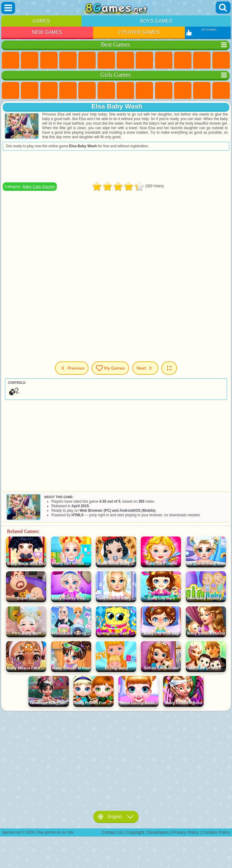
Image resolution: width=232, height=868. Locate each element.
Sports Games (164, 60)
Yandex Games (125, 60)
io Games (202, 60)
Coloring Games (144, 91)
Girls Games (30, 60)
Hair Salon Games (221, 91)
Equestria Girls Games (30, 91)
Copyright (135, 832)
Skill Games (106, 60)
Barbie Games (68, 91)
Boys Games (156, 21)
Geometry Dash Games (144, 60)
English (116, 817)
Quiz (87, 91)
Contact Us (112, 832)
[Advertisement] (116, 166)
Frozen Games (183, 91)
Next (145, 368)
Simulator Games (49, 60)
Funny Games (183, 60)
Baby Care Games (39, 186)
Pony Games (11, 91)
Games (41, 21)
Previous (72, 368)
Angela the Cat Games (164, 91)
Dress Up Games (202, 91)
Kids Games (68, 60)
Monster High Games (106, 91)
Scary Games (221, 60)
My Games (110, 368)
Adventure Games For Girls (125, 91)
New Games (47, 32)
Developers (158, 832)
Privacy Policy (186, 832)
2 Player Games (139, 32)
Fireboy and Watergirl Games (49, 91)
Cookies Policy (216, 832)
